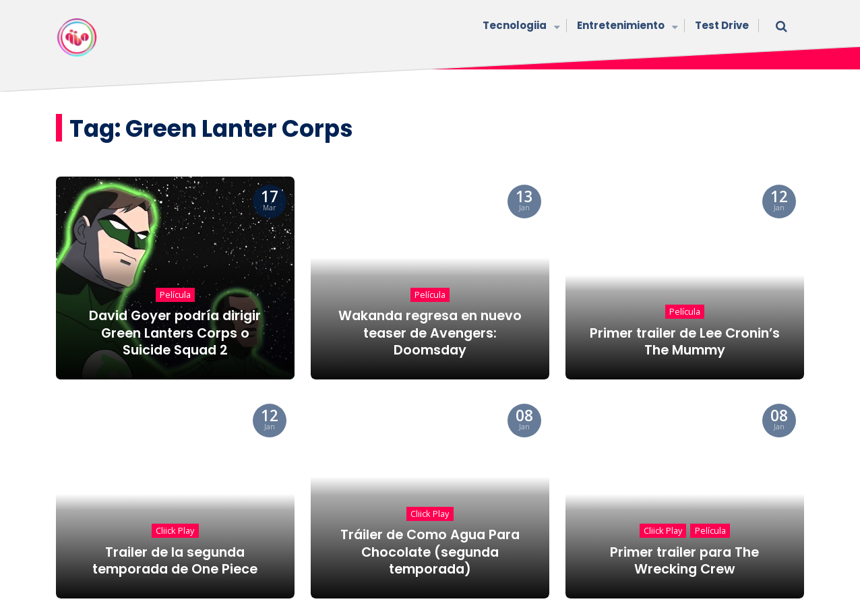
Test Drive (722, 25)
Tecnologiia (520, 27)
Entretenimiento (626, 27)
